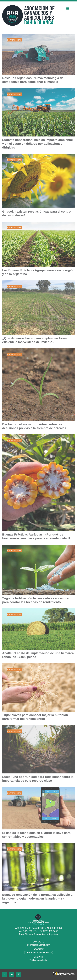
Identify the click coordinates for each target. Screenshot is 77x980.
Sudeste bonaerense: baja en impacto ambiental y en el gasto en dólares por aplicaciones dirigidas (37, 144)
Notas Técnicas (14, 40)
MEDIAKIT (38, 957)
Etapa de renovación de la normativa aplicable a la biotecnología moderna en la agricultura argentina (37, 898)
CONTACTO (38, 942)
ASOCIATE (38, 949)
